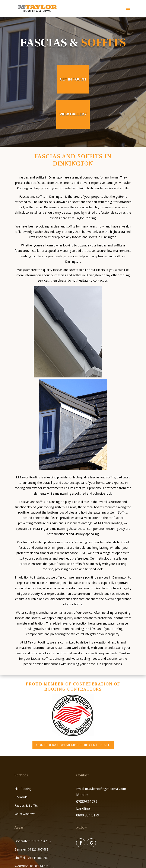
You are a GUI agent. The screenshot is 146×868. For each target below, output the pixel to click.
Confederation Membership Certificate (73, 745)
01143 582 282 (38, 858)
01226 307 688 (38, 849)
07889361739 (87, 802)
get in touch (73, 79)
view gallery (73, 114)
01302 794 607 (41, 841)
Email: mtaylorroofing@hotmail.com (101, 789)
